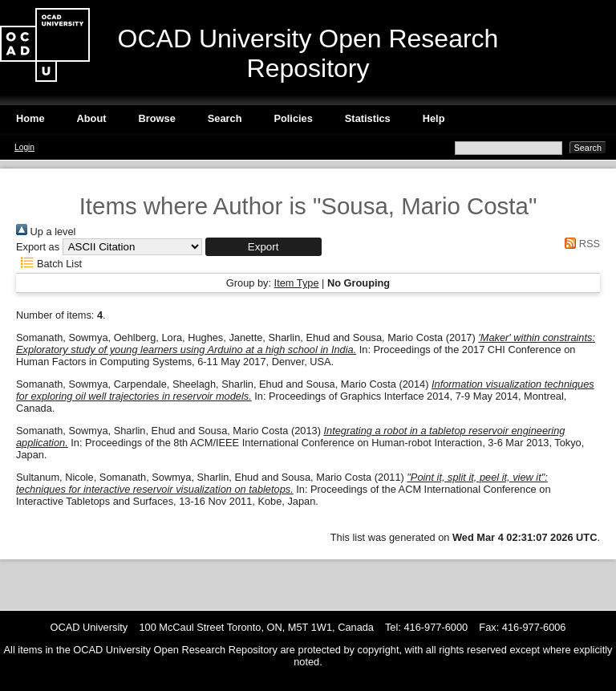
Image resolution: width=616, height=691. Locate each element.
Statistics (368, 118)
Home (30, 118)
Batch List (49, 264)
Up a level (46, 232)
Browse (157, 118)
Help (434, 118)
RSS (580, 244)
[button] (263, 247)
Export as (38, 247)
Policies (293, 118)
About (92, 118)
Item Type (297, 283)
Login (24, 147)
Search (225, 118)
